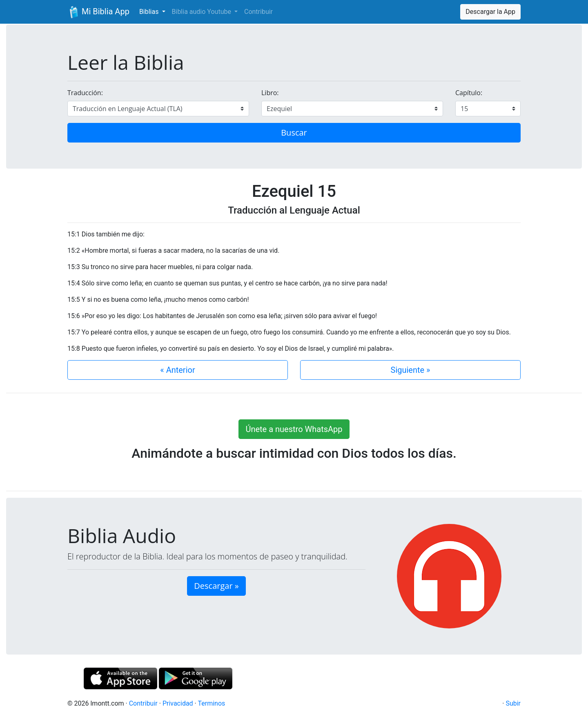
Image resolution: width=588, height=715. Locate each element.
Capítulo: (469, 93)
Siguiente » (411, 370)
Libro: (270, 93)
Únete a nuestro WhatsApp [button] (294, 429)
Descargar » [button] (216, 586)
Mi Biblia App (98, 12)
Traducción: (85, 93)
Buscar (294, 133)
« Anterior (177, 370)
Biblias (150, 12)
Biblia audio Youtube (202, 12)
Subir (513, 703)
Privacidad (178, 703)
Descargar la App (490, 12)
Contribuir (258, 12)
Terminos (211, 703)
